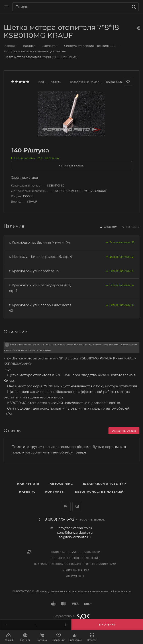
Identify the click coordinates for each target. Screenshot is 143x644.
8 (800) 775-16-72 (59, 519)
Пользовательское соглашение (75, 558)
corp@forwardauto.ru (75, 532)
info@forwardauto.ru (75, 528)
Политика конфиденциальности (75, 552)
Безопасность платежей (99, 492)
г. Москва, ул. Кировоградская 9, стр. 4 (40, 257)
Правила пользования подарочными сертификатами (75, 564)
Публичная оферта (75, 570)
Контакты (55, 492)
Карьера (27, 492)
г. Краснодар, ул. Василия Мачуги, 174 (39, 242)
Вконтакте (66, 506)
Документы (75, 576)
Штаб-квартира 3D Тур (104, 484)
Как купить (28, 484)
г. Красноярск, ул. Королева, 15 (34, 271)
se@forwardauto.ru (75, 537)
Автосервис (61, 484)
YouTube (77, 506)
